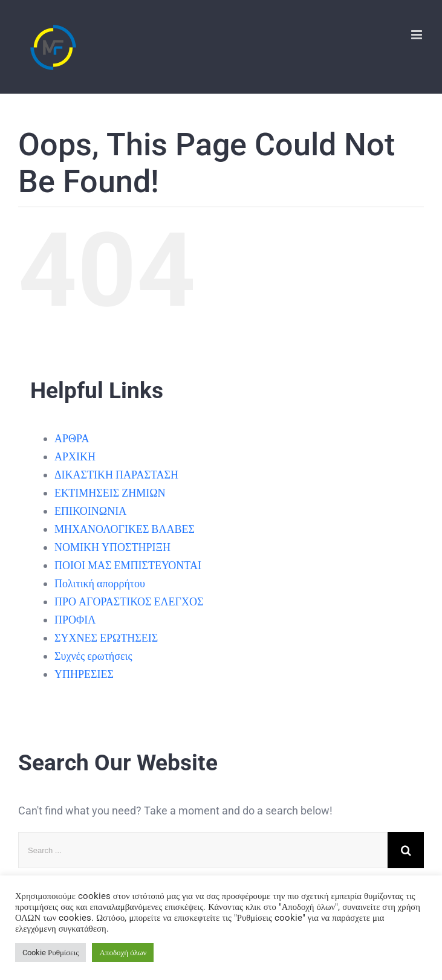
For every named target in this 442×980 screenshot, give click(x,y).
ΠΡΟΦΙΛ (75, 620)
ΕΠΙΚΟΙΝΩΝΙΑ (90, 511)
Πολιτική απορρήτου (100, 583)
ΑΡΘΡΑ (72, 438)
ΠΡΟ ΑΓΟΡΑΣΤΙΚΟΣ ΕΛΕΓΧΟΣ (129, 601)
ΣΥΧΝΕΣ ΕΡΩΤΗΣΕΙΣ (106, 638)
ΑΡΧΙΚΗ (75, 456)
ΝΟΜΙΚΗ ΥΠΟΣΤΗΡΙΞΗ (112, 547)
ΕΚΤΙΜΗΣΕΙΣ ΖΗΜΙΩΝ (110, 493)
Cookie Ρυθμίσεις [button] (50, 953)
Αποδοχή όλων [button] (123, 953)
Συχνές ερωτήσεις (93, 656)
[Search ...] (203, 850)
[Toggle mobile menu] (418, 35)
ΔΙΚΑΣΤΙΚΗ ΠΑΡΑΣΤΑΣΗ (116, 475)
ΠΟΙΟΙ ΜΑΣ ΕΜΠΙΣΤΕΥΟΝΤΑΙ (128, 565)
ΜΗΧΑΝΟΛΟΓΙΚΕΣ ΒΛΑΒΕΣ (125, 529)
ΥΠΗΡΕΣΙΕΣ (84, 674)
